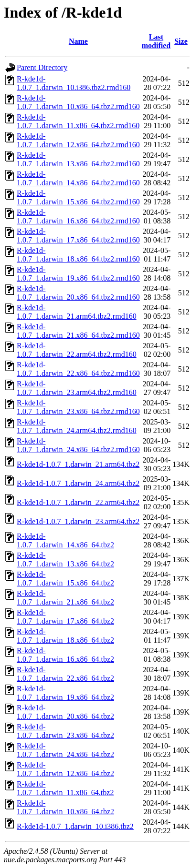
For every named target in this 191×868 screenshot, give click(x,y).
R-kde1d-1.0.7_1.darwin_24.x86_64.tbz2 (65, 750)
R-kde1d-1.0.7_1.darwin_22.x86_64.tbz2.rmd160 (78, 369)
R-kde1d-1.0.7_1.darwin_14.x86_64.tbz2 (65, 540)
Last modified (156, 41)
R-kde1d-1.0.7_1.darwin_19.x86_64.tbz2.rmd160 (78, 274)
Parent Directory (42, 67)
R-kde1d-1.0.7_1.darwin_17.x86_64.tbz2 (65, 617)
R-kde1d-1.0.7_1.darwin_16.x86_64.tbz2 (65, 655)
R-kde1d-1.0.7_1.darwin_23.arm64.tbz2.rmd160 (77, 388)
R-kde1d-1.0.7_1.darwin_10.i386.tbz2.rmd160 (74, 83)
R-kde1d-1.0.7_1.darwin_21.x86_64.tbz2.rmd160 (78, 331)
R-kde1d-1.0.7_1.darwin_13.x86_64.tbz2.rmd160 (78, 159)
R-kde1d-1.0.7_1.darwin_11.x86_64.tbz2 (65, 788)
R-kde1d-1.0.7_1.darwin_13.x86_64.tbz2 (65, 560)
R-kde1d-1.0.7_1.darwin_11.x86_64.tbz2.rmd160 (78, 121)
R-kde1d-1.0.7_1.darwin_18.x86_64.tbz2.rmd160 (78, 255)
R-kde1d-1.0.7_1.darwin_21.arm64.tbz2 (78, 464)
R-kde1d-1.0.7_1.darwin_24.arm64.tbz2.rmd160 (77, 426)
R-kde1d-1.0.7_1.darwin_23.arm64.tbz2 (78, 521)
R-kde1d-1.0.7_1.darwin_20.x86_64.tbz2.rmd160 (78, 293)
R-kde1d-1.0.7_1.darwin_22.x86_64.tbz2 (65, 674)
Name (78, 41)
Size (181, 41)
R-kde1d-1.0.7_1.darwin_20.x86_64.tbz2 (65, 712)
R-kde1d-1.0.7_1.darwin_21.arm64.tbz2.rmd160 (77, 312)
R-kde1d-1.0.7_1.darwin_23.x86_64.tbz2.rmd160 (78, 407)
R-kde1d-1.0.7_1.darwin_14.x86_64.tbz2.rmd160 (78, 178)
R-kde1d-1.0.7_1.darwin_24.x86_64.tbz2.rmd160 (78, 445)
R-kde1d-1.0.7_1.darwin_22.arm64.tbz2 (78, 502)
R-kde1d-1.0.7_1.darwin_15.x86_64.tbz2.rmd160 (78, 197)
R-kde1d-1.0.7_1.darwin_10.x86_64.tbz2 (65, 807)
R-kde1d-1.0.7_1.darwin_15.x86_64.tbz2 (65, 579)
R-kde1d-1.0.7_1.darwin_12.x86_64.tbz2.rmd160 (78, 140)
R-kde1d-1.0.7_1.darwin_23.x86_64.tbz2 (65, 731)
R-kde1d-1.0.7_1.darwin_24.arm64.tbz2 (78, 483)
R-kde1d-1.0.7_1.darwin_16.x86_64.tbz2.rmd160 (78, 217)
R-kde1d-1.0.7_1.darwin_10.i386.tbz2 (75, 826)
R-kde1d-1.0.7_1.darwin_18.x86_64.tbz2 (65, 636)
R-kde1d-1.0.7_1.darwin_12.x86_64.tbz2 (65, 769)
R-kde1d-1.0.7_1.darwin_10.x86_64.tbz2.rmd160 (78, 102)
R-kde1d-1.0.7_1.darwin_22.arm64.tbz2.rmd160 (77, 350)
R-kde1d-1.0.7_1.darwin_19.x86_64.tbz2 (65, 693)
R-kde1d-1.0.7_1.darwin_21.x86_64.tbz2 (65, 598)
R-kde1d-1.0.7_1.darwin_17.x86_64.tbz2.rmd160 (78, 236)
